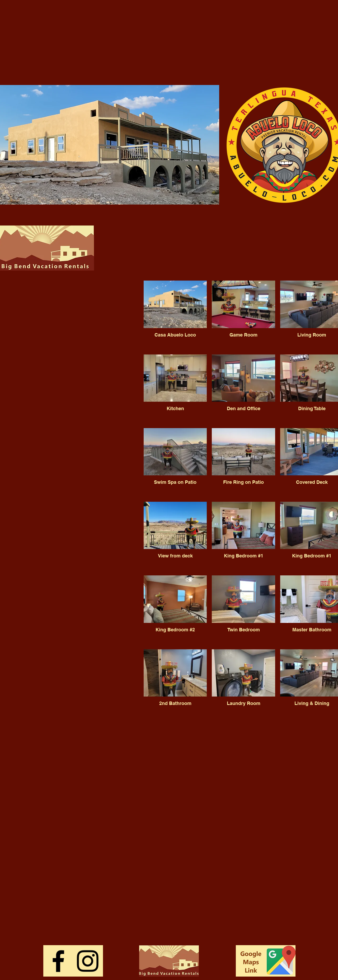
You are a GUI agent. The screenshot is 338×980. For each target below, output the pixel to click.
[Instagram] (88, 961)
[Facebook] (58, 961)
